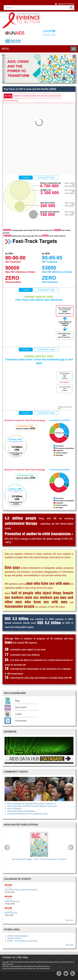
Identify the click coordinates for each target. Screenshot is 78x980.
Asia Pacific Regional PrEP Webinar (21, 811)
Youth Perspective (14, 809)
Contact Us (9, 957)
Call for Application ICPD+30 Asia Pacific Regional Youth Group (32, 806)
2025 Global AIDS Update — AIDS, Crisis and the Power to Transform (39, 859)
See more (70, 920)
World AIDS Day (11, 913)
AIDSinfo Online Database (17, 936)
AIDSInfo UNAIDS (14, 938)
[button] (4, 69)
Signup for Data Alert (66, 4)
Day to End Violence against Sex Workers (21, 890)
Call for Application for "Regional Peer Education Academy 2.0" (32, 804)
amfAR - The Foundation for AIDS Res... (23, 941)
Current (26, 177)
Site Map (23, 957)
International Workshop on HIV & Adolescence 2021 (27, 814)
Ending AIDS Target (46, 177)
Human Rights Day (12, 901)
